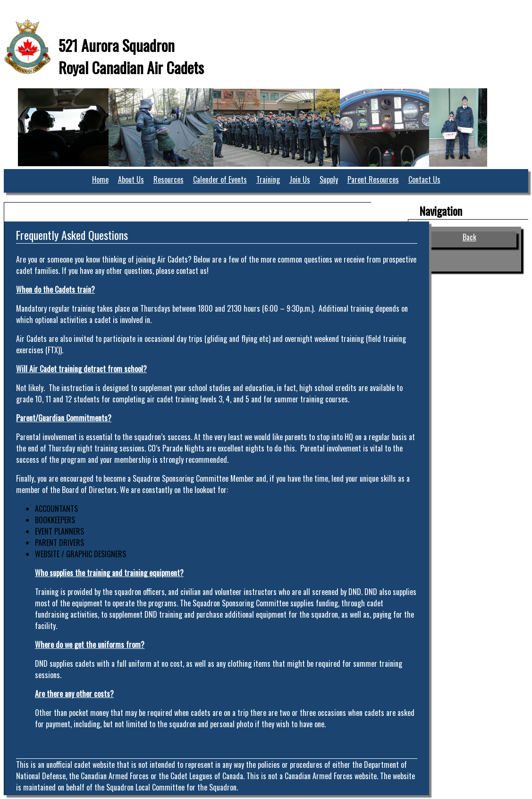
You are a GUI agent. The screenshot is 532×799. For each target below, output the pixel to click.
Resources (169, 179)
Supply (329, 179)
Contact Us (424, 179)
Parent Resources (373, 179)
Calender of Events (220, 179)
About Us (131, 179)
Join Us (300, 179)
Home (100, 179)
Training (268, 179)
